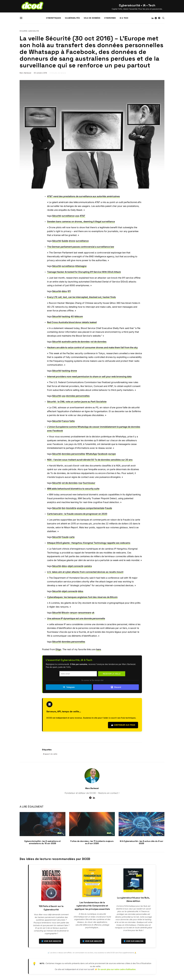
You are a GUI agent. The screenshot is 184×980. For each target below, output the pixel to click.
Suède (65, 241)
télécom (79, 316)
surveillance (68, 216)
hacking (66, 316)
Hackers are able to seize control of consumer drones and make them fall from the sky (92, 347)
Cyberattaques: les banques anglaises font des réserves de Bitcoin (82, 597)
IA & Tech (124, 18)
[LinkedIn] (153, 18)
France (65, 421)
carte (72, 537)
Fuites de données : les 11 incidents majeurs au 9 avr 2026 (92, 842)
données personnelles (78, 396)
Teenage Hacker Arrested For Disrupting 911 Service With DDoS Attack (84, 272)
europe (112, 454)
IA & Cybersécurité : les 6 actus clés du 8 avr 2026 (142, 842)
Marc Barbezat (25, 73)
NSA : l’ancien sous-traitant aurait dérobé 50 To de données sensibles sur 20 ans (90, 460)
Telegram (69, 687)
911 (69, 291)
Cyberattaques (53, 18)
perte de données (81, 342)
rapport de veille (51, 754)
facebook (103, 454)
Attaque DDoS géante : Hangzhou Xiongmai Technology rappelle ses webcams (89, 543)
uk (93, 613)
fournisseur (89, 483)
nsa (80, 483)
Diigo (58, 649)
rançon (73, 613)
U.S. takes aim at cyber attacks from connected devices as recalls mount (85, 572)
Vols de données (92, 18)
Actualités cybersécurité (29, 31)
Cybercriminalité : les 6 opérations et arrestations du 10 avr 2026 (43, 842)
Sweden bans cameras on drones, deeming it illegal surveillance (81, 222)
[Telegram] (156, 18)
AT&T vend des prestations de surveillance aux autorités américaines (83, 196)
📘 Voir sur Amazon (51, 941)
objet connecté (75, 566)
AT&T (82, 216)
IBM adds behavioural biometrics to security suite (73, 489)
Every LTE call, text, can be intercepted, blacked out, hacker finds (81, 297)
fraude (108, 508)
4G (72, 316)
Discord (116, 687)
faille (72, 421)
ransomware (84, 613)
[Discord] (159, 18)
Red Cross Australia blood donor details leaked (72, 322)
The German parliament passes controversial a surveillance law (81, 247)
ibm (64, 508)
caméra (88, 566)
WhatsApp (91, 454)
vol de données (98, 342)
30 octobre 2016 (40, 73)
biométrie (71, 508)
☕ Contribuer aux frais (123, 725)
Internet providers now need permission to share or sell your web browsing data (89, 377)
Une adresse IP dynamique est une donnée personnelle (76, 618)
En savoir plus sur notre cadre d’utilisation (117, 969)
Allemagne (81, 266)
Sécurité (57, 216)
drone (72, 241)
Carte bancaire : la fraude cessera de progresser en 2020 (77, 514)
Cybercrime (110, 18)
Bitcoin (65, 613)
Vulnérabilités (72, 18)
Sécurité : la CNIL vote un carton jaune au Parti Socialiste (77, 402)
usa (77, 216)
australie (66, 342)
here (98, 649)
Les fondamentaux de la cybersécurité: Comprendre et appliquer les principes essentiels (92, 906)
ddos (64, 291)
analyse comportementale (91, 508)
